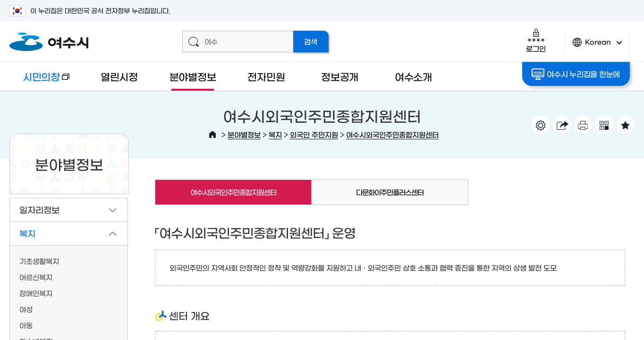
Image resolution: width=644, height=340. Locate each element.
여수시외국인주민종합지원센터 (392, 134)
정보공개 (340, 76)
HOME (212, 135)
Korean (597, 46)
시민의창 (39, 81)
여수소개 (413, 76)
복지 (275, 134)
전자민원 (266, 76)
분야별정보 (193, 76)
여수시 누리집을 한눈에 (576, 74)
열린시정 (119, 76)
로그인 (536, 40)
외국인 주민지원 (314, 134)
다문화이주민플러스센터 (390, 192)
